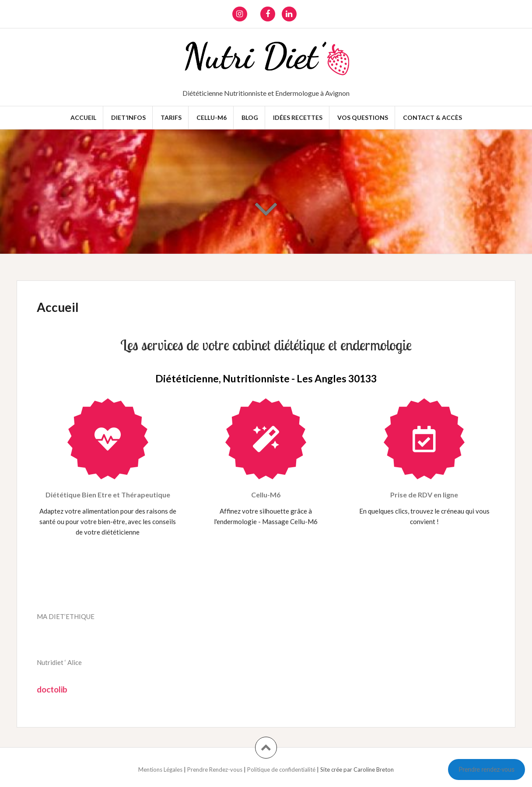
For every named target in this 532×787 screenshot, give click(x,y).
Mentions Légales (161, 770)
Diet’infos (128, 117)
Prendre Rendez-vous (215, 770)
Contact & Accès (432, 117)
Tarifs (171, 117)
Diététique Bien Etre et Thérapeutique (108, 495)
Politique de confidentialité (282, 770)
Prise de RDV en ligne (424, 495)
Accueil (83, 117)
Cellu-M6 (212, 117)
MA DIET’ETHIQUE (66, 616)
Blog (250, 117)
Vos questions (363, 117)
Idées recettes (298, 117)
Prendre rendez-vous (486, 770)
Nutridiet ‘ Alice (59, 662)
